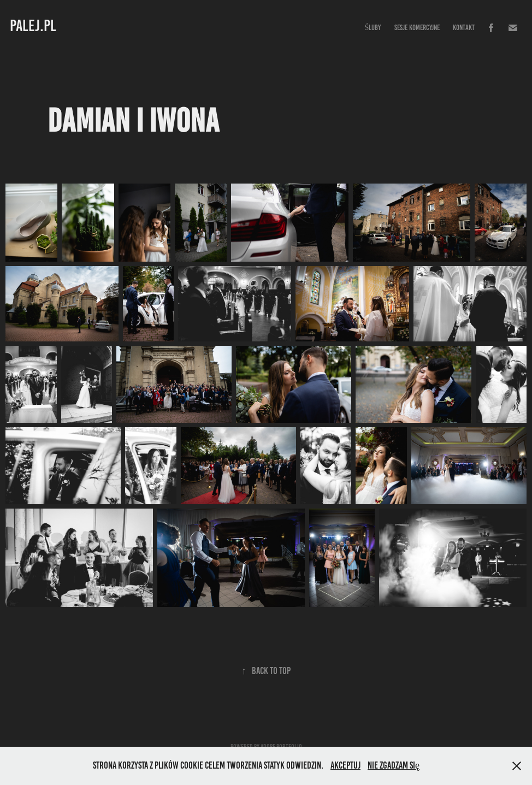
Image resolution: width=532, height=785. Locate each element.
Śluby (373, 28)
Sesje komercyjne (417, 28)
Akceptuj (345, 765)
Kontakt (464, 28)
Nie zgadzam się (394, 765)
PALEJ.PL (33, 26)
